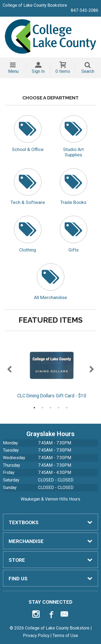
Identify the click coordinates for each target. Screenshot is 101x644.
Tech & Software (28, 202)
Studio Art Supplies (73, 152)
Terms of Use (65, 636)
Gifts (74, 250)
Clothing (28, 250)
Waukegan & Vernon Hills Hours (50, 499)
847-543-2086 (85, 10)
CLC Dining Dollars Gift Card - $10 (51, 370)
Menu (13, 71)
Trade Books (73, 202)
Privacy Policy (36, 636)
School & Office (28, 149)
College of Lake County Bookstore (35, 5)
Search (88, 71)
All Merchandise (50, 297)
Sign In (38, 71)
